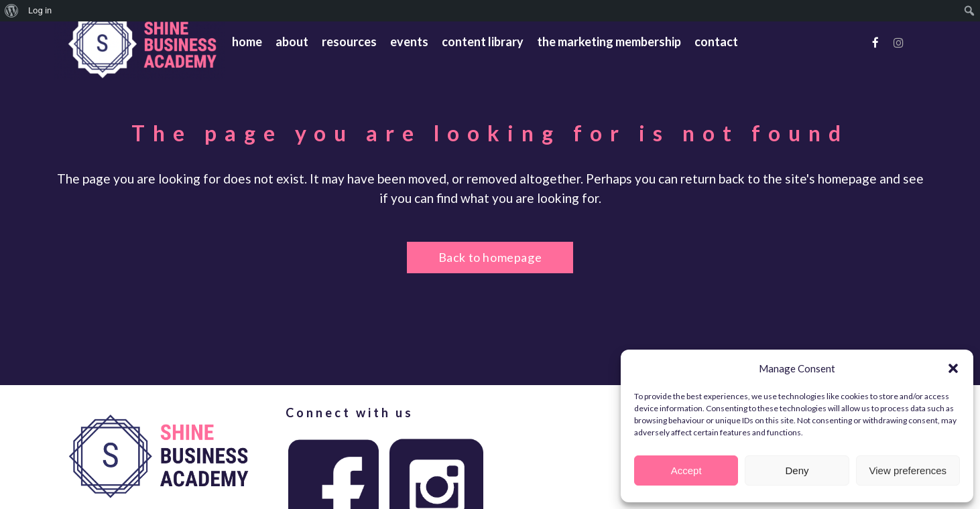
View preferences (908, 470)
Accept (686, 470)
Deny (797, 470)
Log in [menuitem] (40, 10)
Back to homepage (490, 257)
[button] (953, 368)
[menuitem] (12, 11)
